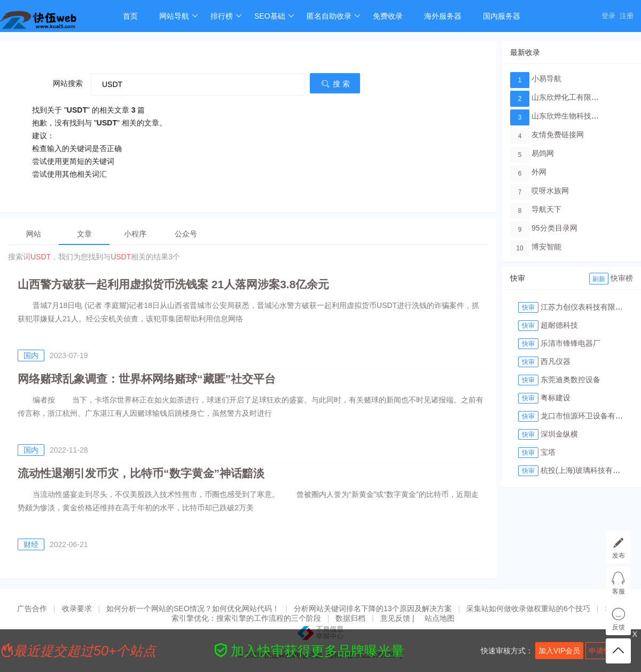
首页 (130, 16)
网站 (34, 234)
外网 (539, 172)
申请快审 (604, 651)
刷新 (599, 279)
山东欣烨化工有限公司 (569, 97)
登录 (608, 16)
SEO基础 (274, 16)
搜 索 (335, 84)
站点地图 (440, 618)
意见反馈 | (398, 618)
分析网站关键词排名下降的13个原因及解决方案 (373, 608)
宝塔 (548, 452)
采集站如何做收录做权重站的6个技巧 (528, 608)
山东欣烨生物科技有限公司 (576, 116)
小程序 (135, 234)
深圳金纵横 (559, 434)
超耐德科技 (559, 325)
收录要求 (77, 608)
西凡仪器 (556, 361)
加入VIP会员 (560, 651)
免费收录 (388, 16)
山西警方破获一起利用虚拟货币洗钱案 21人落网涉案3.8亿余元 (173, 284)
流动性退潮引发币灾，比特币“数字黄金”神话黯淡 (141, 473)
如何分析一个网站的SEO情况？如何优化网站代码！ (193, 608)
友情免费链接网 (558, 135)
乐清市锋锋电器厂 (570, 343)
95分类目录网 (554, 228)
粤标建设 (556, 398)
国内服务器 (502, 16)
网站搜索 (68, 83)
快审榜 (622, 278)
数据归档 (350, 618)
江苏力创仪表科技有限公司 (585, 307)
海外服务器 (443, 16)
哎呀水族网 (550, 191)
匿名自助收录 (334, 16)
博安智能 (546, 247)
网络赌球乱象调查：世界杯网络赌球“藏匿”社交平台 (147, 379)
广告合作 (32, 608)
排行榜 (226, 16)
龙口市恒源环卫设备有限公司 (589, 416)
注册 (627, 16)
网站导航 (179, 16)
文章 (84, 234)
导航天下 (546, 209)
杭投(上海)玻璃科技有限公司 (588, 470)
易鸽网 (543, 153)
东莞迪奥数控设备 (570, 380)
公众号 (186, 234)
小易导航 (546, 78)
